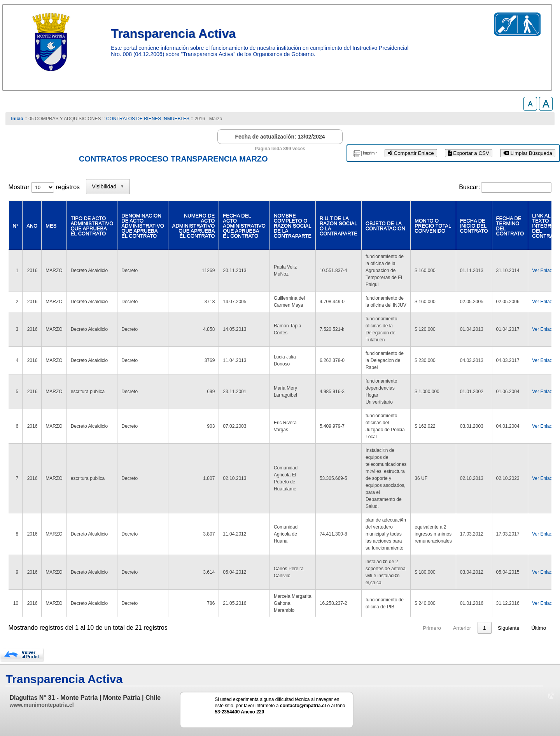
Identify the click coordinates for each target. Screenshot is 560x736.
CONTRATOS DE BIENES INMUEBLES (148, 119)
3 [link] (484, 628)
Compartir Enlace (411, 153)
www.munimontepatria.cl (41, 705)
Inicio (17, 119)
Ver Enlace (543, 271)
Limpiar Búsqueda (528, 153)
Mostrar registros (44, 187)
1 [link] (455, 628)
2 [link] (470, 628)
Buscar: (469, 187)
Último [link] (539, 628)
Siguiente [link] (509, 628)
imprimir (370, 153)
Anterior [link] (432, 628)
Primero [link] (402, 628)
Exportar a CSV (469, 153)
